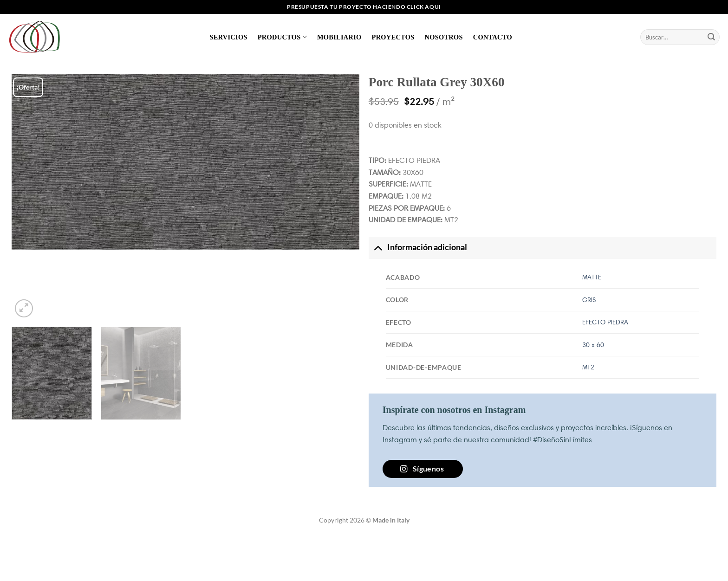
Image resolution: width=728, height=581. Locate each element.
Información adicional (418, 247)
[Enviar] (711, 37)
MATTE (592, 277)
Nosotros (443, 37)
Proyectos (393, 37)
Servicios (229, 37)
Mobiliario (339, 37)
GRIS (589, 300)
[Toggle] (378, 247)
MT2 (588, 367)
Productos (282, 37)
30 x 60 (593, 345)
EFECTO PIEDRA (605, 322)
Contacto (493, 37)
